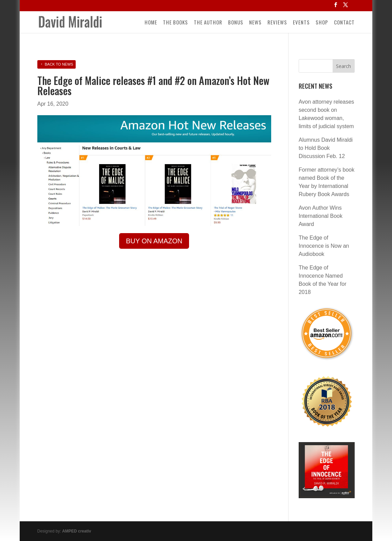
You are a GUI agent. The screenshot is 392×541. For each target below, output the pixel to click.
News (255, 23)
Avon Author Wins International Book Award (321, 216)
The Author (208, 23)
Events (301, 23)
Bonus (236, 23)
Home (151, 23)
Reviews (277, 23)
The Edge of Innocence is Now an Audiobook (324, 246)
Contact (344, 23)
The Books (175, 23)
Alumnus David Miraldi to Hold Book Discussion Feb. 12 (326, 148)
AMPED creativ (77, 531)
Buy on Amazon (154, 241)
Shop (322, 23)
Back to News (59, 64)
